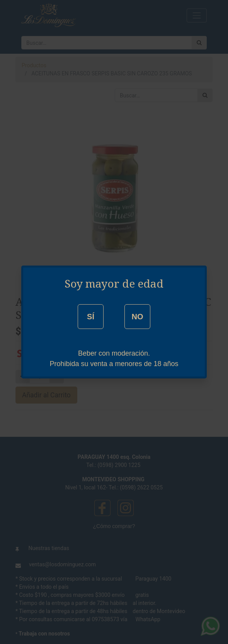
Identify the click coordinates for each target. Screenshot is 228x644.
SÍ (91, 317)
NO (137, 317)
